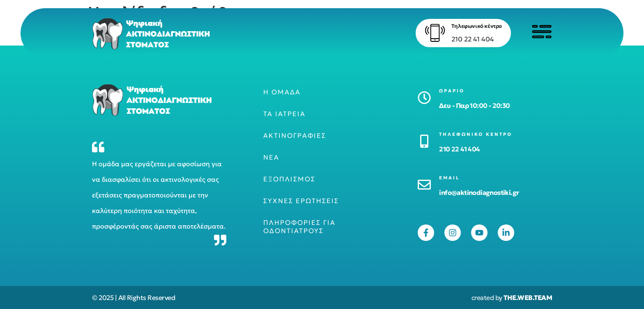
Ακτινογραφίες (295, 135)
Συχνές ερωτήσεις (301, 201)
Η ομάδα (282, 92)
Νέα (271, 157)
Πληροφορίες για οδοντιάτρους (299, 227)
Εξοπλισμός (289, 179)
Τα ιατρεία (284, 114)
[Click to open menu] (542, 32)
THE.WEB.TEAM (528, 298)
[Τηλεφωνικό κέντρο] (435, 33)
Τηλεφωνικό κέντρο (477, 26)
